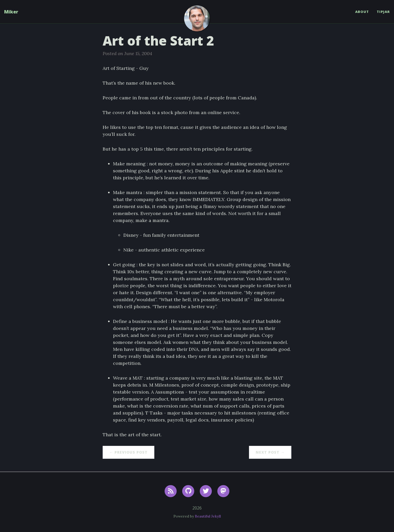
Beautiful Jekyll (208, 516)
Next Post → (270, 452)
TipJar (383, 12)
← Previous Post (128, 452)
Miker (11, 12)
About (362, 12)
